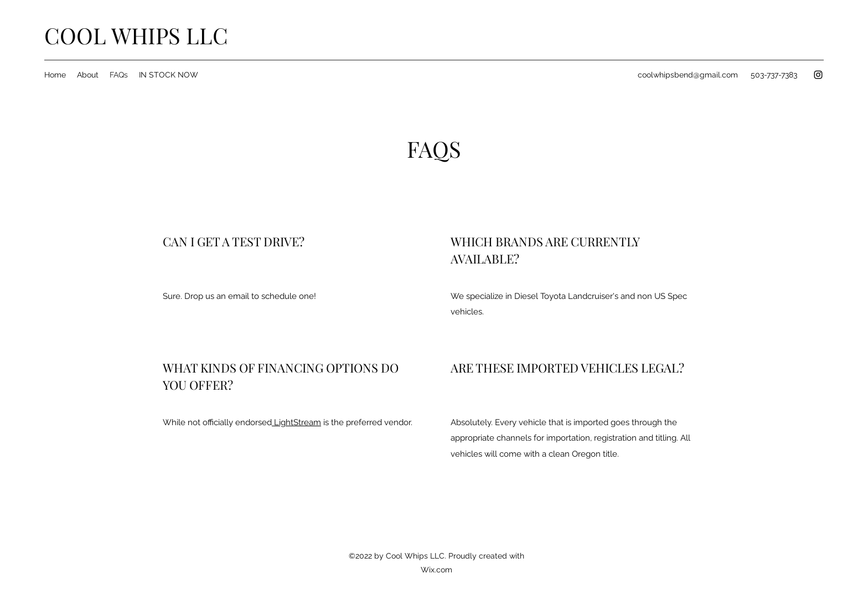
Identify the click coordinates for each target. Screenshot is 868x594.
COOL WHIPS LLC (136, 35)
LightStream (296, 422)
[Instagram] (818, 75)
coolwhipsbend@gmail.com (688, 75)
